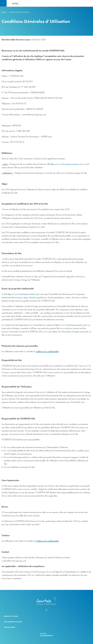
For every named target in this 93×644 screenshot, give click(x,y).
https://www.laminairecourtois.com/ (67, 164)
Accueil (4, 12)
